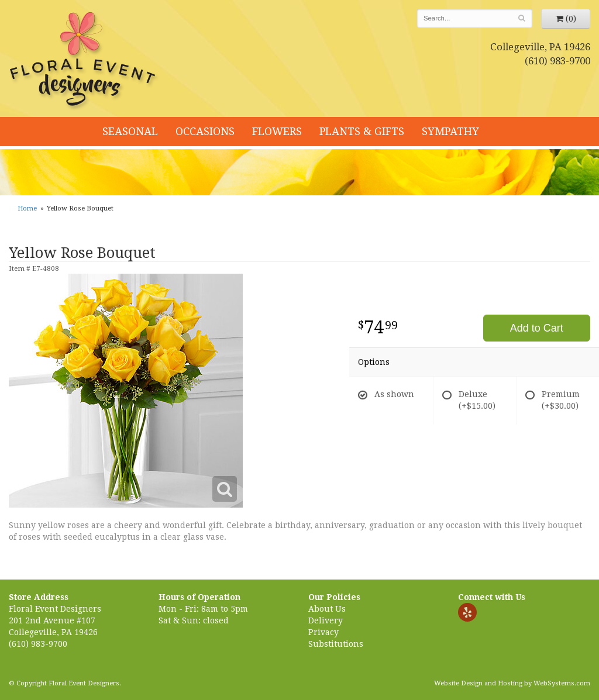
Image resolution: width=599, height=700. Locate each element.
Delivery (326, 620)
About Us (327, 609)
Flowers (277, 131)
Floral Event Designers (84, 61)
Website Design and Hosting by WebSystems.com (512, 683)
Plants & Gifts (362, 131)
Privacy (323, 632)
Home (27, 208)
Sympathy (450, 131)
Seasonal (130, 131)
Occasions (205, 131)
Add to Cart (537, 328)
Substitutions (336, 644)
